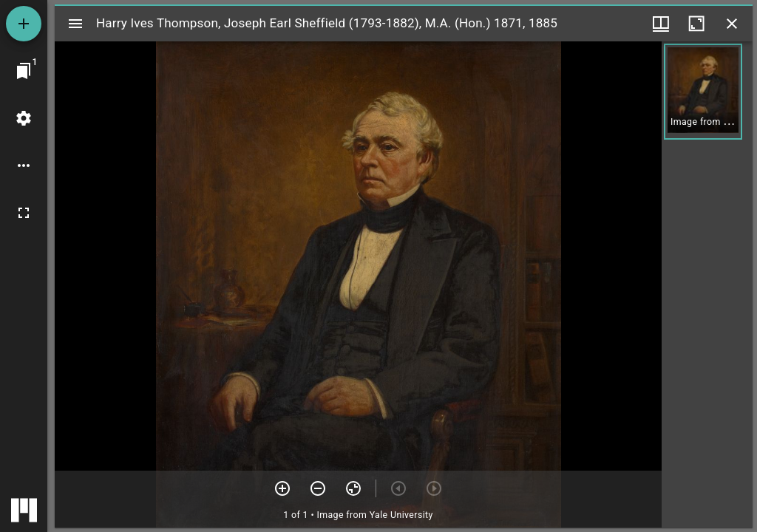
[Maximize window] (696, 24)
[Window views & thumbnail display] (661, 24)
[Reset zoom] (353, 488)
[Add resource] (24, 24)
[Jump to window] (24, 71)
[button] (703, 92)
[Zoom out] (318, 488)
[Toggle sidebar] (75, 24)
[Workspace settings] (24, 118)
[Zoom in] (282, 488)
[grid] (707, 284)
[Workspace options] (24, 166)
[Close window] (732, 24)
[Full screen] (24, 213)
